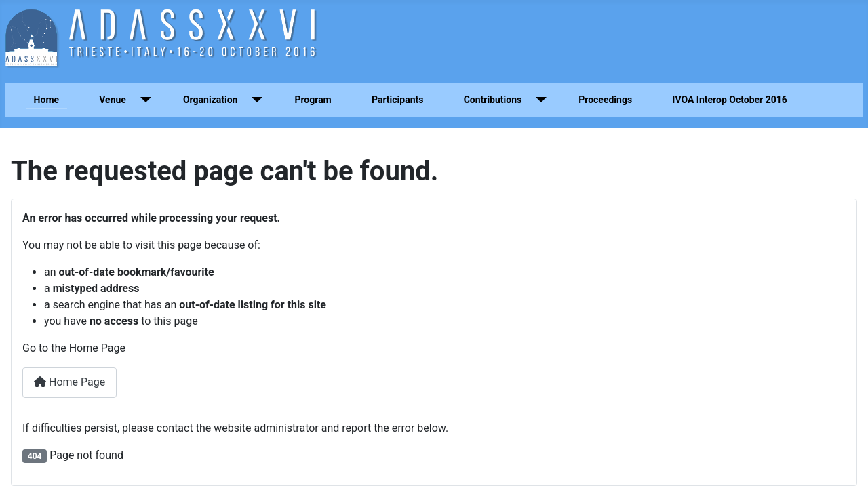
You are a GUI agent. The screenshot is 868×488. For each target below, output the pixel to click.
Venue (113, 100)
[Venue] (143, 100)
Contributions (493, 100)
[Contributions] (538, 100)
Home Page (70, 382)
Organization (211, 100)
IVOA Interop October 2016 (730, 100)
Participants (398, 100)
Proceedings (605, 100)
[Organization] (254, 100)
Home (46, 100)
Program (313, 100)
